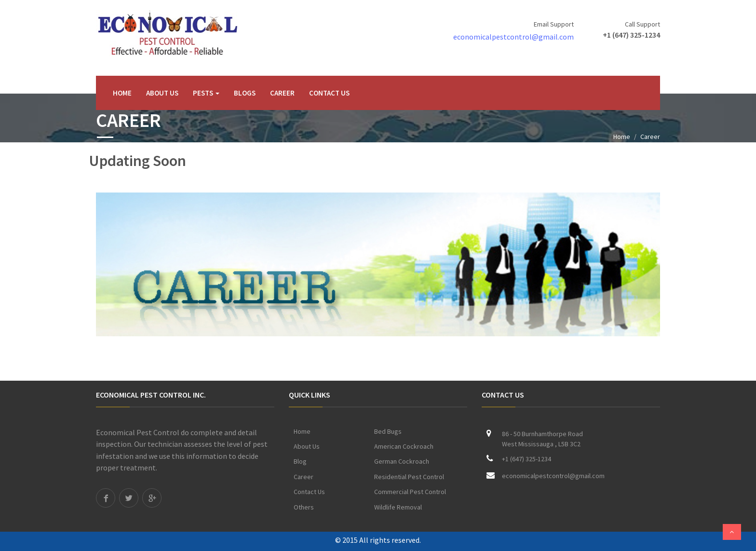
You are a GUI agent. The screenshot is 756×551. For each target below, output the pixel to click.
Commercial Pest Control (410, 492)
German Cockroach (402, 461)
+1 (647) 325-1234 (631, 35)
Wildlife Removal (398, 507)
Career (282, 93)
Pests (206, 93)
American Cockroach (404, 446)
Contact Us (329, 93)
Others (304, 507)
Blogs (245, 93)
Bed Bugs (388, 431)
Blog (300, 461)
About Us (162, 93)
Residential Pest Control (409, 477)
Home (122, 93)
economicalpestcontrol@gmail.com (513, 37)
